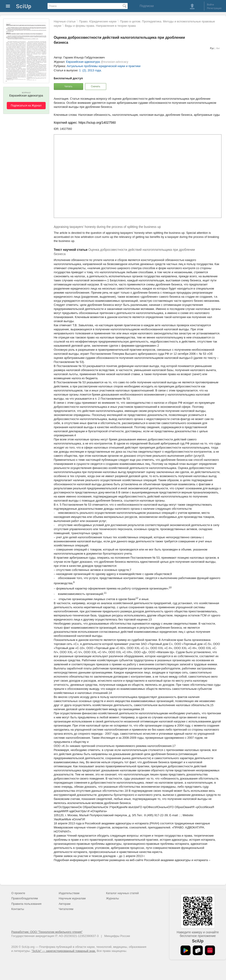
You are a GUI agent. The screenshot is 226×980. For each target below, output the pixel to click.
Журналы (112, 898)
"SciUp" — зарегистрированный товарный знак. (64, 951)
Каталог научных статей (122, 893)
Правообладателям (25, 898)
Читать (68, 86)
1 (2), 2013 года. (90, 70)
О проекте (18, 893)
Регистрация (214, 8)
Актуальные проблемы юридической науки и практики (104, 66)
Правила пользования (26, 904)
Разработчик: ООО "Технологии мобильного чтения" (47, 932)
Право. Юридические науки (98, 21)
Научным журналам (72, 898)
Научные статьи (65, 21)
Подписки (147, 6)
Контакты (18, 909)
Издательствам (69, 893)
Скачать (95, 86)
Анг (218, 48)
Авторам (65, 904)
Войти (211, 5)
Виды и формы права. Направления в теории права (100, 26)
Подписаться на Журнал (26, 106)
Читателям (66, 909)
